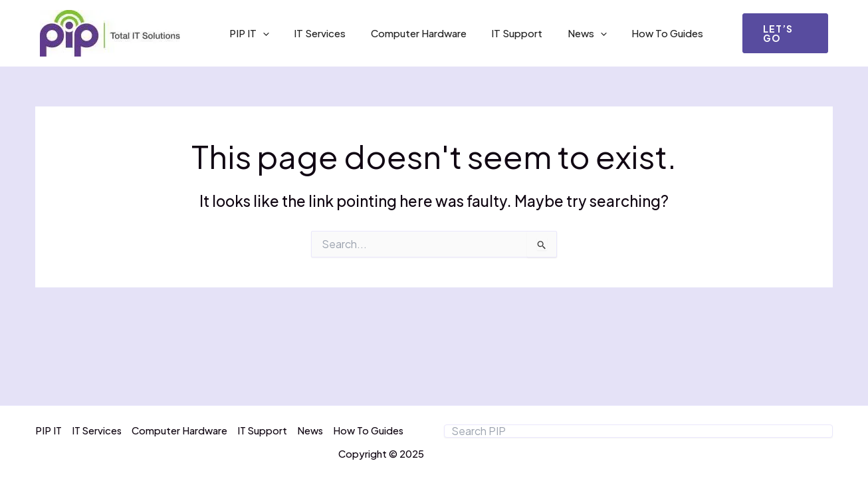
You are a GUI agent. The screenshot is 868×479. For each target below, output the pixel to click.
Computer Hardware (406, 33)
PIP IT (247, 33)
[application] (260, 33)
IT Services (312, 33)
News (565, 33)
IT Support (499, 33)
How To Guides (640, 33)
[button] (783, 33)
